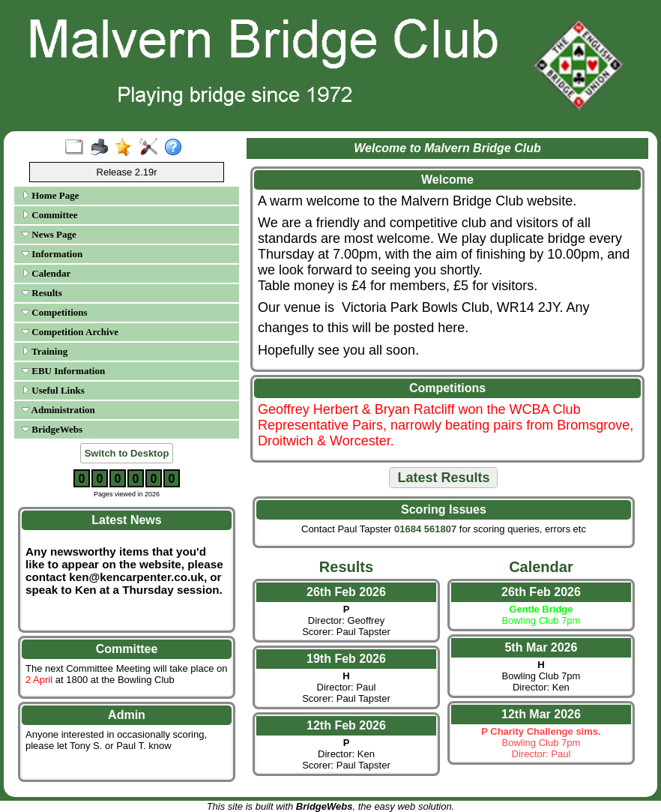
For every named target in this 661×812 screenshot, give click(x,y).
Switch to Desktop (127, 453)
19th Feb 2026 (346, 659)
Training (45, 351)
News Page (49, 234)
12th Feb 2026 (346, 725)
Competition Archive (70, 332)
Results (42, 293)
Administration (58, 410)
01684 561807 (425, 529)
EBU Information (63, 371)
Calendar (46, 273)
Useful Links (53, 390)
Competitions (55, 312)
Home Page (50, 195)
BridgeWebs (52, 429)
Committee (50, 215)
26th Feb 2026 (346, 592)
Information (52, 254)
